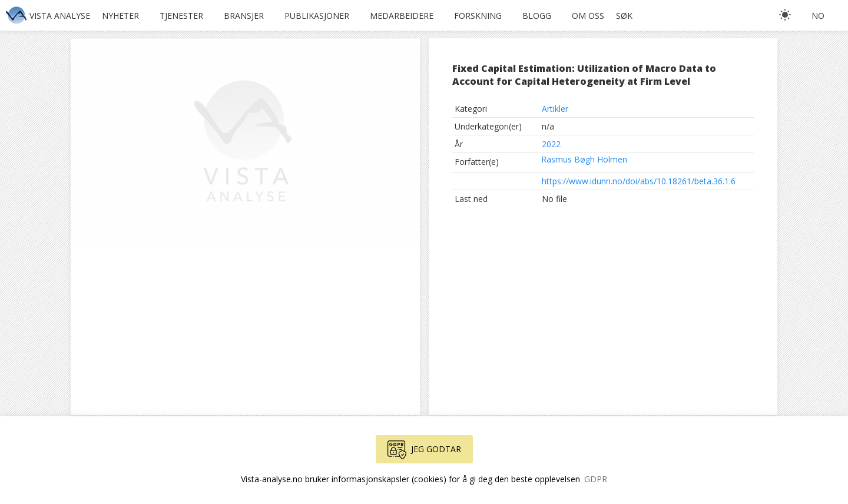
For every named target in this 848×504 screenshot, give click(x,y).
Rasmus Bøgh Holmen (584, 159)
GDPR (596, 479)
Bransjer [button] (244, 16)
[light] (785, 15)
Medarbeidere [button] (402, 16)
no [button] (818, 16)
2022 (551, 144)
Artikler (555, 109)
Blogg (537, 16)
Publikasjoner (317, 16)
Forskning (478, 16)
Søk (624, 16)
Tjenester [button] (181, 16)
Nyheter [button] (120, 16)
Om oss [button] (588, 16)
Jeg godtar (424, 450)
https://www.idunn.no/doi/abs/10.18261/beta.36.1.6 (639, 181)
